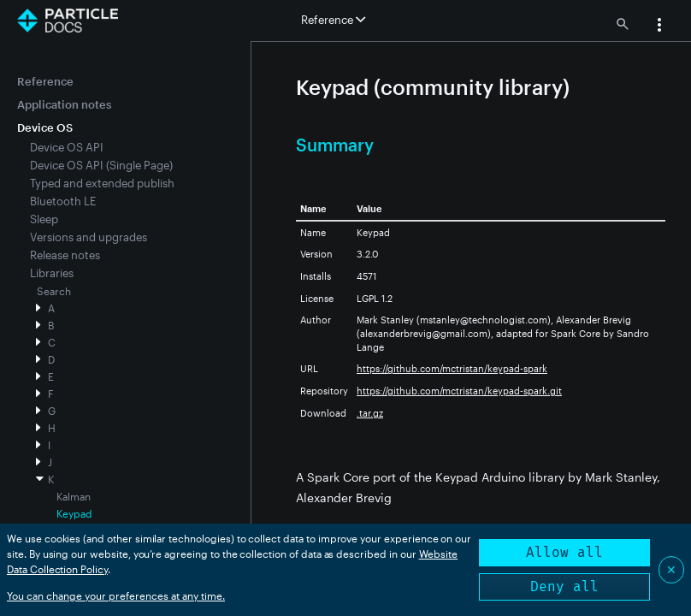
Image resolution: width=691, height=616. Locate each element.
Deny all (564, 586)
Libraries (52, 273)
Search (54, 291)
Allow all (564, 552)
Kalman (74, 496)
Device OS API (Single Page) (101, 165)
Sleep (44, 219)
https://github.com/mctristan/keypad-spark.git (459, 391)
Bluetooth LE (63, 201)
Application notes (64, 104)
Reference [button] (333, 20)
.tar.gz (370, 413)
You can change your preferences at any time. (116, 595)
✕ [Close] (671, 569)
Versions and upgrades (89, 237)
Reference (45, 81)
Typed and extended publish (102, 183)
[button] (659, 27)
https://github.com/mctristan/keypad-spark (452, 368)
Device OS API (67, 147)
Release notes (65, 255)
